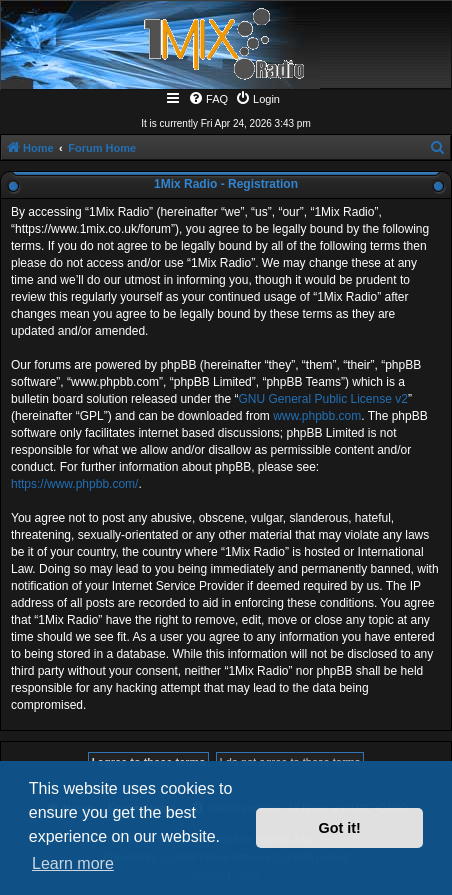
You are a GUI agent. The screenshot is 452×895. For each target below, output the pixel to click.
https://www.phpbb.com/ (74, 484)
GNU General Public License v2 (322, 399)
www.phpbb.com (317, 416)
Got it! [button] (340, 828)
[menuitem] (208, 99)
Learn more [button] (73, 863)
